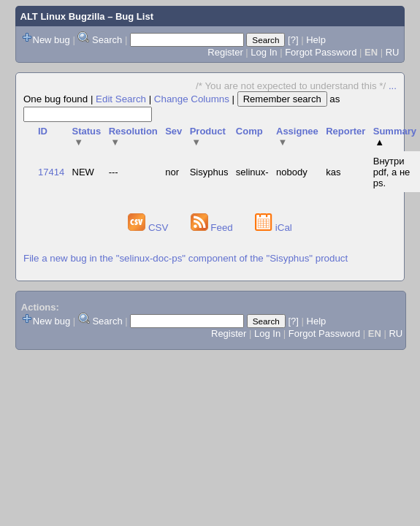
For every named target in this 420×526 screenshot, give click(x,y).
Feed (213, 228)
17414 (51, 172)
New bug (51, 40)
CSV (149, 228)
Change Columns (192, 99)
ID (43, 131)
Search (107, 40)
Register (225, 52)
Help (316, 40)
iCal (274, 228)
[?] (293, 40)
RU (393, 52)
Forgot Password (321, 52)
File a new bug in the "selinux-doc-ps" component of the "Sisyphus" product (186, 258)
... (393, 86)
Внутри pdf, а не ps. (392, 172)
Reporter (345, 131)
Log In (264, 52)
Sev (173, 131)
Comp (249, 131)
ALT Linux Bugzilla (63, 16)
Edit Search (121, 99)
